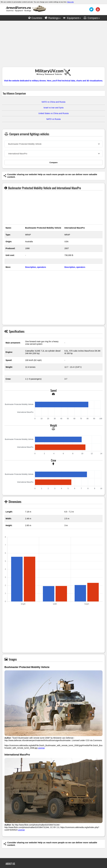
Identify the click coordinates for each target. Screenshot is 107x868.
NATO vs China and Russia (53, 102)
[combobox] (53, 144)
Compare (53, 162)
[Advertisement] (53, 45)
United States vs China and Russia (53, 113)
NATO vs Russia (53, 119)
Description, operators (36, 267)
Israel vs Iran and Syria (53, 108)
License (41, 748)
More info (70, 2)
